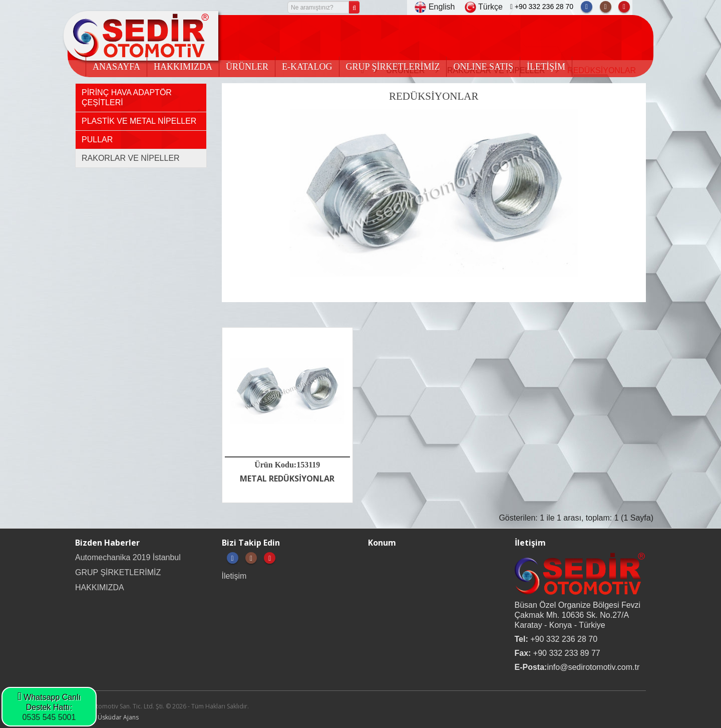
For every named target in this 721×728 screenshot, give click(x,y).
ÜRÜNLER (247, 67)
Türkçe (484, 7)
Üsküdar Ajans (118, 717)
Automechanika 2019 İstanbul (128, 557)
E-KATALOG (307, 67)
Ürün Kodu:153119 (287, 465)
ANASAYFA (116, 67)
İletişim (234, 576)
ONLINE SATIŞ (483, 67)
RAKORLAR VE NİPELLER (131, 158)
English (435, 7)
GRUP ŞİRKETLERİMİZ (393, 67)
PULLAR (97, 140)
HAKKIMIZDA (183, 67)
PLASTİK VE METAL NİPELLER (139, 121)
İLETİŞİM (546, 67)
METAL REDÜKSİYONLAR (287, 478)
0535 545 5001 (49, 717)
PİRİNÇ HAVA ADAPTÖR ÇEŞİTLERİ (127, 97)
